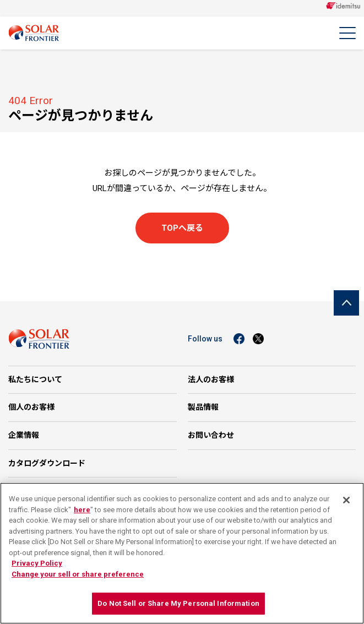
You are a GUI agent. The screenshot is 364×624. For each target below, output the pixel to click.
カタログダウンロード (47, 463)
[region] (182, 553)
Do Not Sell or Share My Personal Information (178, 603)
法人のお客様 (211, 379)
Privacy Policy (37, 563)
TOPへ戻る (182, 228)
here (82, 510)
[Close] (346, 500)
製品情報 (203, 407)
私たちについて (35, 379)
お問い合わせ (211, 435)
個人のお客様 (31, 407)
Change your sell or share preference (78, 574)
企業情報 (24, 435)
